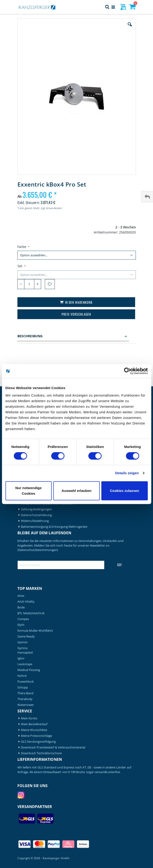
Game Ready (26, 636)
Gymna (22, 648)
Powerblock (26, 682)
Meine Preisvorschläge (36, 736)
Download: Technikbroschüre (41, 753)
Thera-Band (26, 693)
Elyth (21, 625)
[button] (130, 28)
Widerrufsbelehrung (35, 521)
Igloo (21, 658)
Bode (21, 607)
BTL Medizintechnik (31, 613)
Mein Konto (29, 718)
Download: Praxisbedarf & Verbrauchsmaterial (53, 747)
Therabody (25, 699)
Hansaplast (25, 653)
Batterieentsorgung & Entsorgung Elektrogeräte (54, 527)
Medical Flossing (29, 670)
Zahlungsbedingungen (36, 509)
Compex (23, 619)
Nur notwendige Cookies (28, 491)
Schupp (23, 687)
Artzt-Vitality (26, 602)
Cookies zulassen (124, 491)
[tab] (77, 337)
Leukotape (25, 664)
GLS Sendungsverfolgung (38, 742)
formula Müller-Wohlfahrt (35, 631)
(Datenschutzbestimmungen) (38, 550)
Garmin (23, 642)
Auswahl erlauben (76, 491)
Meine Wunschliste (34, 730)
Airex (21, 596)
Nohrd (22, 676)
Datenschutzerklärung (36, 515)
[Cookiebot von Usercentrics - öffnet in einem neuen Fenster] (127, 371)
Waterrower (26, 705)
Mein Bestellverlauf (34, 724)
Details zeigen (127, 473)
